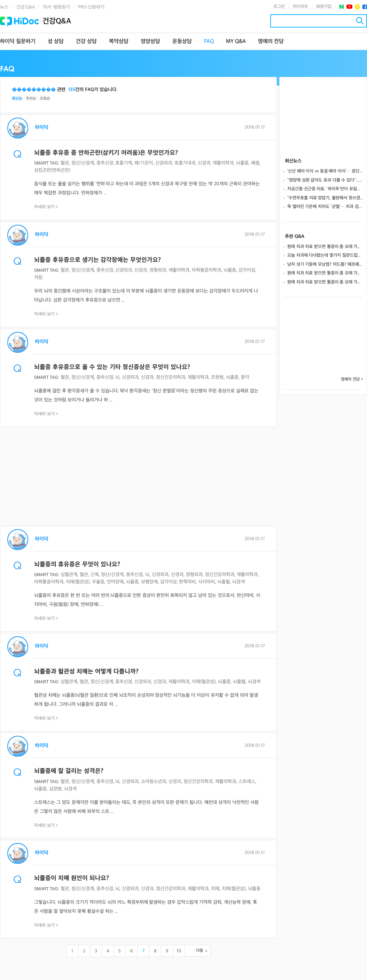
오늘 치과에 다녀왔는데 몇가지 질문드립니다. (325, 255)
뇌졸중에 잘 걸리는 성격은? (69, 771)
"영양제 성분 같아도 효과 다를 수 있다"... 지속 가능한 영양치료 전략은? (325, 180)
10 (179, 951)
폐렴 (255, 163)
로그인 (279, 7)
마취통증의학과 (206, 270)
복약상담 (119, 42)
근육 (95, 575)
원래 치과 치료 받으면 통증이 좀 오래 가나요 (325, 247)
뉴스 (4, 7)
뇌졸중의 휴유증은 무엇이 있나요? (77, 564)
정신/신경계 (83, 163)
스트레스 (247, 782)
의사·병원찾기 (56, 7)
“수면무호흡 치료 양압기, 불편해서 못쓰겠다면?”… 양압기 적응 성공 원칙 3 (325, 198)
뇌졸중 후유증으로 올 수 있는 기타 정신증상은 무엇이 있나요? (112, 367)
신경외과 (164, 163)
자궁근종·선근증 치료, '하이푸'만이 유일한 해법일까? (325, 189)
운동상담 (182, 42)
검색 (360, 21)
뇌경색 (239, 582)
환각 (245, 377)
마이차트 (300, 7)
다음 (200, 951)
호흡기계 (124, 163)
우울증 (98, 582)
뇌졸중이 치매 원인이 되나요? (72, 878)
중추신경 (105, 163)
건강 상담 (86, 42)
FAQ (209, 42)
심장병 (55, 789)
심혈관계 (69, 575)
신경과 (204, 163)
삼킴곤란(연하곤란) (52, 170)
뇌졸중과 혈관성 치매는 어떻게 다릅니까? (86, 672)
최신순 (17, 99)
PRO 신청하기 (91, 7)
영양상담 (150, 42)
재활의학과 (223, 163)
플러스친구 (357, 7)
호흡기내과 (185, 163)
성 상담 (56, 42)
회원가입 (324, 7)
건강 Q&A (26, 7)
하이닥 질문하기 (18, 42)
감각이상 (247, 270)
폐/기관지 (144, 163)
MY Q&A (236, 42)
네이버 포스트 (342, 7)
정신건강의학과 (171, 377)
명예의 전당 (271, 42)
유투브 (349, 7)
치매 (215, 889)
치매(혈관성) (78, 582)
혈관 (65, 163)
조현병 (217, 377)
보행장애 (149, 582)
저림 (38, 277)
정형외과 (158, 270)
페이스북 (365, 7)
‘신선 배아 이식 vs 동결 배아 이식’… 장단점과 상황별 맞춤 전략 (325, 171)
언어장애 (115, 582)
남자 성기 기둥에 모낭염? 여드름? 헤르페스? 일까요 (325, 264)
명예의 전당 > (352, 379)
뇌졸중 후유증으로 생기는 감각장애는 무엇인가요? (97, 260)
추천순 (31, 99)
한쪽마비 (187, 582)
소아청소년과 (154, 782)
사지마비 (206, 582)
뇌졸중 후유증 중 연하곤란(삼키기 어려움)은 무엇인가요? (106, 153)
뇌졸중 (242, 163)
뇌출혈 (224, 582)
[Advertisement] (138, 477)
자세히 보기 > (46, 207)
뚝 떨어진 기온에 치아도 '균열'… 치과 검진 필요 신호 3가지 (325, 207)
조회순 (45, 99)
